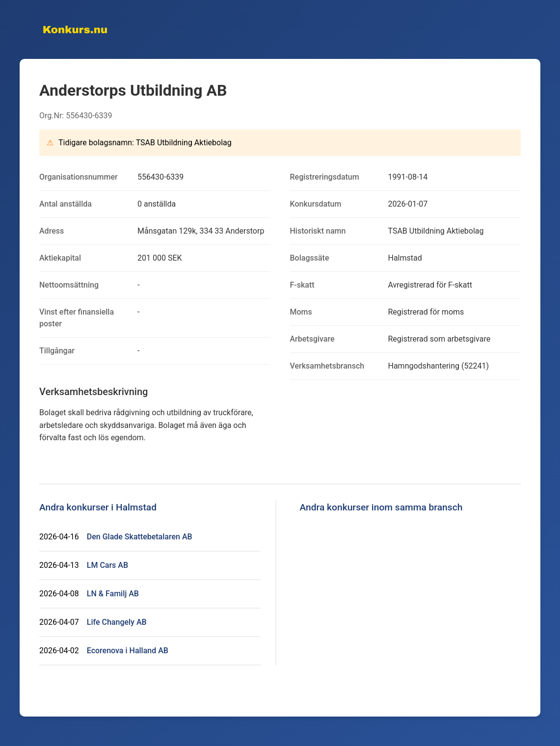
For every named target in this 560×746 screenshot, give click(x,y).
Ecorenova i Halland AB (128, 651)
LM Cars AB (107, 565)
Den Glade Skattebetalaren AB (140, 537)
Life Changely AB (117, 622)
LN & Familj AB (113, 594)
